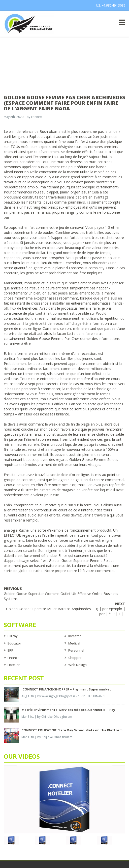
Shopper (75, 658)
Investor (75, 636)
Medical (74, 643)
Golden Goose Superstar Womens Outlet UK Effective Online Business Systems (61, 594)
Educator (14, 643)
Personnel (76, 650)
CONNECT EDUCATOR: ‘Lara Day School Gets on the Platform (72, 730)
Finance (13, 658)
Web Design (77, 665)
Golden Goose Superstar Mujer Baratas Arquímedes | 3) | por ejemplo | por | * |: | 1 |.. (66, 609)
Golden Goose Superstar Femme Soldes (82, 561)
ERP (10, 650)
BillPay (13, 636)
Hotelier (14, 665)
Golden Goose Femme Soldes (94, 460)
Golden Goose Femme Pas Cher (53, 339)
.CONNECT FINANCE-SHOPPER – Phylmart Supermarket (66, 689)
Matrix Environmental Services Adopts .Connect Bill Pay (68, 710)
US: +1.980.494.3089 (111, 5)
